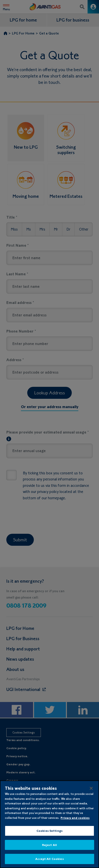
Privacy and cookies (75, 818)
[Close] (91, 788)
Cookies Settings (49, 831)
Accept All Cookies (49, 859)
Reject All (49, 845)
